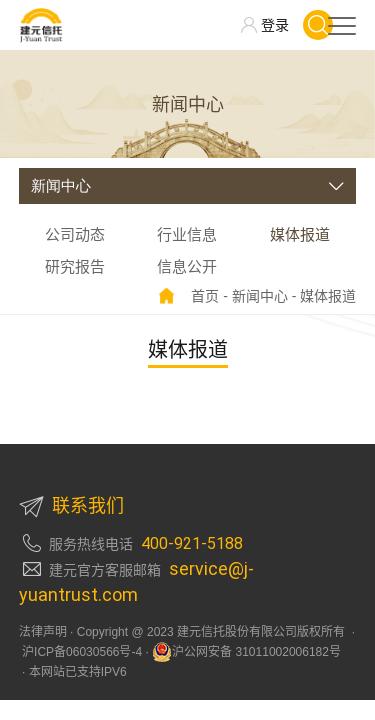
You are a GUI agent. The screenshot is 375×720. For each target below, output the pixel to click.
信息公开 (187, 267)
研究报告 (75, 267)
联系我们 (71, 506)
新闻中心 (260, 296)
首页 (205, 296)
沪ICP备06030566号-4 (80, 652)
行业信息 (187, 235)
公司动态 (75, 235)
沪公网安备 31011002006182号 (246, 652)
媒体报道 (300, 235)
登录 (275, 25)
